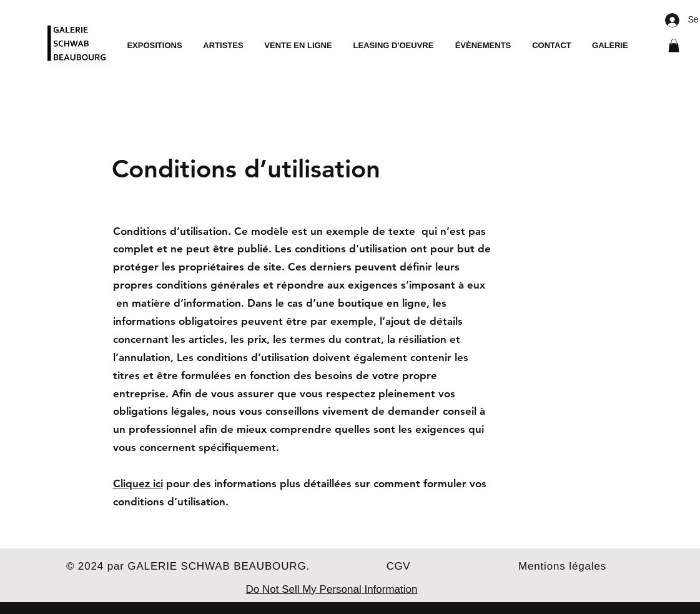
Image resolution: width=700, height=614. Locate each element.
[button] (674, 46)
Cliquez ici (138, 483)
